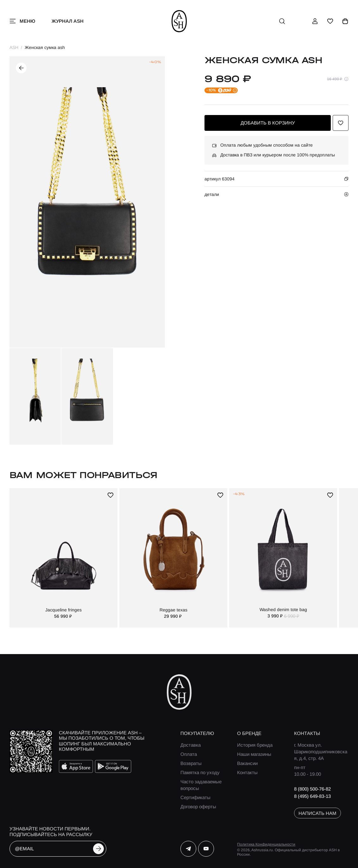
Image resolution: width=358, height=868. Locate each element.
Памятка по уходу (200, 772)
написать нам (317, 813)
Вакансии (247, 763)
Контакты (247, 772)
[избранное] (330, 21)
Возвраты (191, 763)
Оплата (189, 754)
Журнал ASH (68, 21)
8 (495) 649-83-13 (312, 796)
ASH (14, 47)
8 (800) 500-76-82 (312, 789)
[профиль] (315, 21)
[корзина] (345, 21)
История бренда (255, 745)
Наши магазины (254, 754)
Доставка (191, 745)
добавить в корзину (268, 123)
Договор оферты (198, 807)
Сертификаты (195, 797)
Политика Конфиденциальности (266, 844)
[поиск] (282, 21)
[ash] (179, 21)
